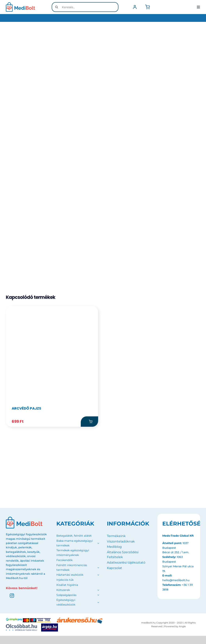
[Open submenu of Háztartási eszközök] (98, 575)
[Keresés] (57, 7)
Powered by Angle (175, 627)
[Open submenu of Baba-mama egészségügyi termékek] (98, 544)
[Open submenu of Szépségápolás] (98, 596)
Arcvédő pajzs (26, 409)
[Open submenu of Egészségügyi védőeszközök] (98, 603)
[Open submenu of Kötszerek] (98, 591)
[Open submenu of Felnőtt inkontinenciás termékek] (98, 568)
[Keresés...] (85, 7)
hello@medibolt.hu (176, 581)
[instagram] (12, 596)
